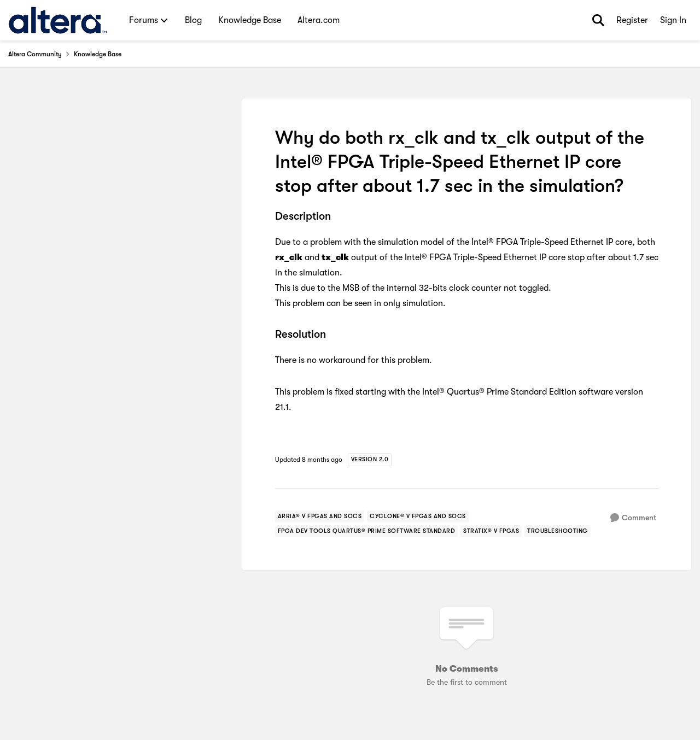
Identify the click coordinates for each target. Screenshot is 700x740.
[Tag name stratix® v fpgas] (491, 531)
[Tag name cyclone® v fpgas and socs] (418, 516)
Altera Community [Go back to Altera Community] (35, 54)
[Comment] (633, 518)
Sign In (673, 20)
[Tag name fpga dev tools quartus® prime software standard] (367, 531)
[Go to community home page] (58, 20)
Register (632, 20)
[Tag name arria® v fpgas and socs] (320, 516)
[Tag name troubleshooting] (558, 531)
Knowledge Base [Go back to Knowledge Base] (98, 54)
